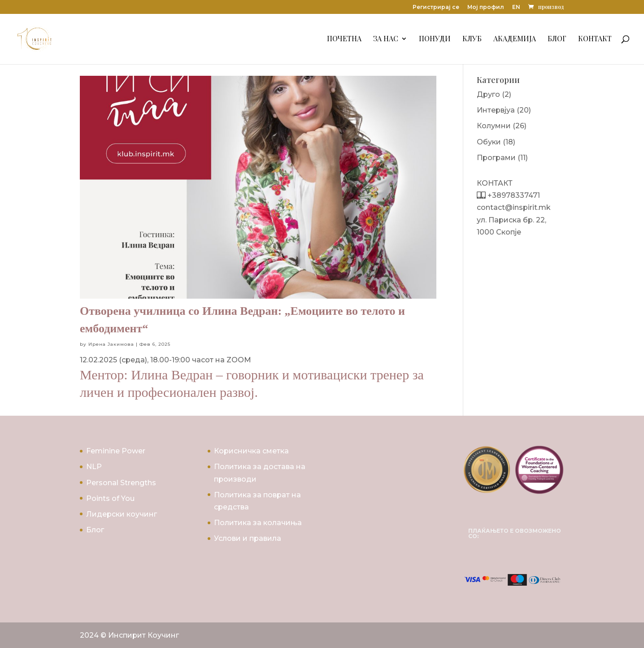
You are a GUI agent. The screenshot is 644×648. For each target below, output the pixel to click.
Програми (496, 158)
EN (516, 7)
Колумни (494, 126)
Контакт (595, 40)
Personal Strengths (121, 483)
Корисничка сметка (251, 451)
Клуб (472, 40)
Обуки (489, 142)
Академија (515, 40)
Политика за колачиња (258, 523)
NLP (94, 467)
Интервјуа (496, 110)
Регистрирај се (436, 7)
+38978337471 (513, 195)
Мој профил (486, 7)
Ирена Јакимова (111, 344)
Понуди (435, 40)
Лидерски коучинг (122, 514)
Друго (488, 94)
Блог (557, 40)
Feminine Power (116, 451)
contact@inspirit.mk (514, 207)
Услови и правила (248, 538)
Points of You (110, 498)
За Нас (386, 40)
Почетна (344, 40)
